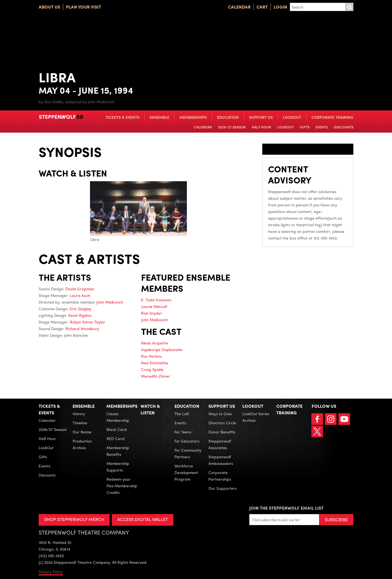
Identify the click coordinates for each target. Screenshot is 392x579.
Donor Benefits (222, 432)
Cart (262, 7)
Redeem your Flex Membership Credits (122, 486)
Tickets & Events (122, 117)
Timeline (80, 423)
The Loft (182, 414)
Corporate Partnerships (220, 476)
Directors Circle (222, 423)
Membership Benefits (118, 451)
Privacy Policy (51, 572)
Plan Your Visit (84, 7)
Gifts (305, 127)
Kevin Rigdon (80, 315)
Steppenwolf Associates (220, 444)
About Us (49, 7)
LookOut (292, 117)
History (79, 414)
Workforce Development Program (186, 472)
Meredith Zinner (156, 376)
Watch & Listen (150, 409)
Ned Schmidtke (155, 363)
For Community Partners (188, 453)
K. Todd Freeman (156, 300)
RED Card (116, 438)
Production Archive (82, 444)
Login (280, 7)
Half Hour (261, 127)
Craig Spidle (152, 369)
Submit (349, 7)
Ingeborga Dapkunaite (162, 349)
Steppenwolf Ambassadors (221, 460)
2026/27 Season (232, 127)
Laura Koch (80, 295)
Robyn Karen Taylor (88, 322)
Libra (138, 211)
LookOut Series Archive (256, 417)
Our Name (82, 432)
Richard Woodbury (82, 328)
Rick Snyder (152, 313)
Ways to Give (220, 414)
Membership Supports (118, 467)
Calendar (239, 7)
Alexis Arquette (155, 343)
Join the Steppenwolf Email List (286, 508)
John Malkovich (110, 302)
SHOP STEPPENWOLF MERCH (74, 519)
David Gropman (80, 289)
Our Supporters (223, 488)
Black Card (117, 429)
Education (228, 117)
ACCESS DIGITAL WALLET (143, 519)
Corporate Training (332, 117)
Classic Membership (118, 417)
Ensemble (159, 117)
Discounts (344, 127)
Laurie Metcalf (154, 306)
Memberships (193, 117)
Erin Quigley (81, 309)
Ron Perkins (151, 356)
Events (322, 127)
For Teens (183, 432)
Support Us (261, 117)
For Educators (187, 441)
